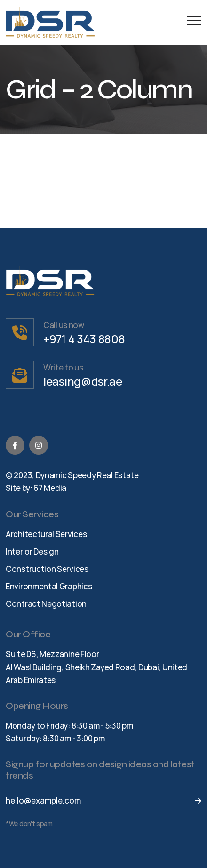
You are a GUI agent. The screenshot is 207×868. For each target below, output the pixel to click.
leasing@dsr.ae (83, 381)
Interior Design (32, 551)
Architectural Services (46, 534)
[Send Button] (192, 801)
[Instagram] (39, 445)
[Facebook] (15, 445)
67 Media (50, 488)
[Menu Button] (192, 22)
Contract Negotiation (46, 604)
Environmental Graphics (49, 586)
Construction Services (47, 569)
